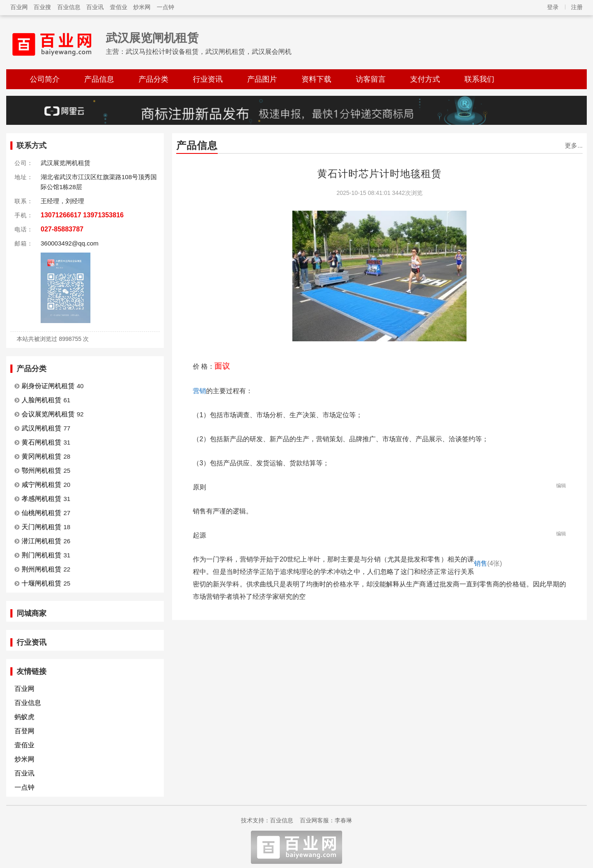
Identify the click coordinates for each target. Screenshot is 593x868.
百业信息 (69, 7)
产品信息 (99, 79)
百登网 (24, 731)
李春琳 (343, 820)
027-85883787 (62, 229)
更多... (574, 145)
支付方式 (425, 79)
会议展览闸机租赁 (48, 414)
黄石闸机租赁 (41, 442)
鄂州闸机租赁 (41, 470)
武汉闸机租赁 (41, 428)
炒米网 (142, 7)
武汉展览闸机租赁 (152, 38)
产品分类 (153, 79)
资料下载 (316, 79)
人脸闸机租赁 (41, 400)
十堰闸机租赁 (41, 583)
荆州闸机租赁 (41, 569)
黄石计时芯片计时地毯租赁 (379, 174)
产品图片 (262, 79)
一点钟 (165, 7)
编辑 (561, 486)
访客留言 (371, 79)
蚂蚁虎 (24, 717)
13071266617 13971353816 (82, 215)
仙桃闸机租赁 (41, 513)
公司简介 (45, 79)
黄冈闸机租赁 (41, 456)
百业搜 (42, 7)
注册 (577, 7)
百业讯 (95, 7)
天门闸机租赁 (41, 527)
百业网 (19, 7)
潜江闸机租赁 (41, 541)
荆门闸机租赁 (41, 555)
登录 (553, 7)
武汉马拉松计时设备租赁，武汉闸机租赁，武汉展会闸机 (209, 52)
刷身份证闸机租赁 (48, 386)
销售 (488, 563)
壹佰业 (119, 7)
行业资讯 (208, 79)
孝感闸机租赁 (41, 499)
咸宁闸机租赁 (41, 485)
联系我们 (479, 79)
